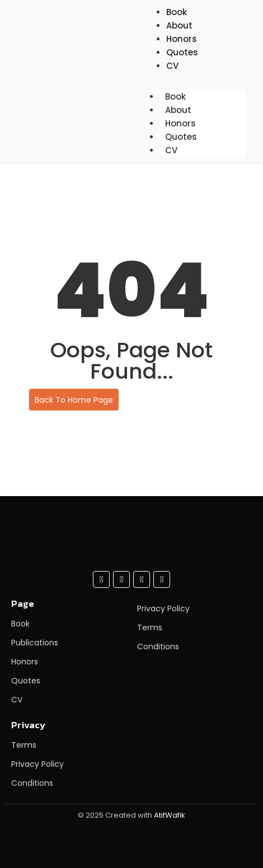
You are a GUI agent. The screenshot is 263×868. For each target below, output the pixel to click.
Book (175, 96)
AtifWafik (170, 815)
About (178, 110)
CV (172, 66)
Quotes (182, 52)
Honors (180, 123)
